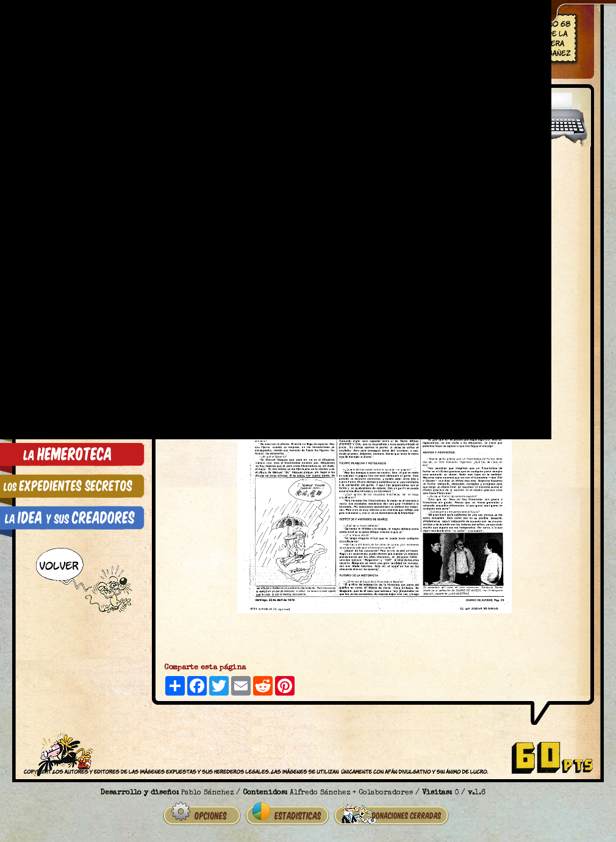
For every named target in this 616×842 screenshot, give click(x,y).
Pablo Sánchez (207, 793)
